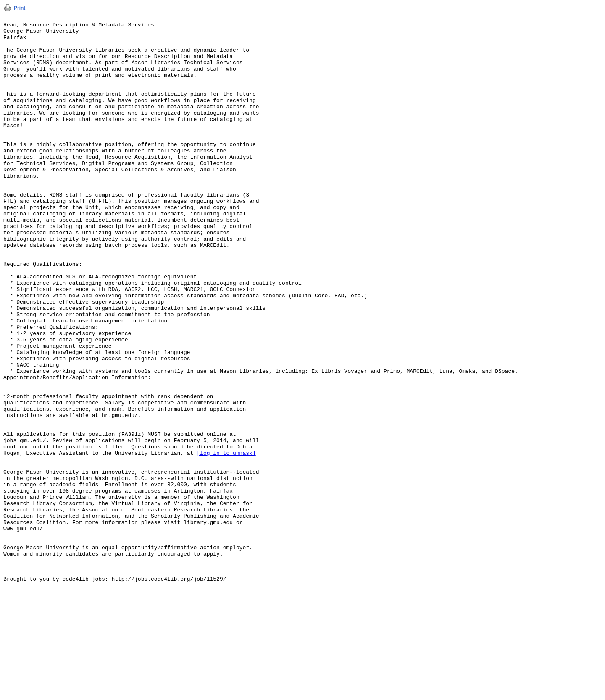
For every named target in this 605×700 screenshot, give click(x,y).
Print (20, 8)
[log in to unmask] (226, 540)
